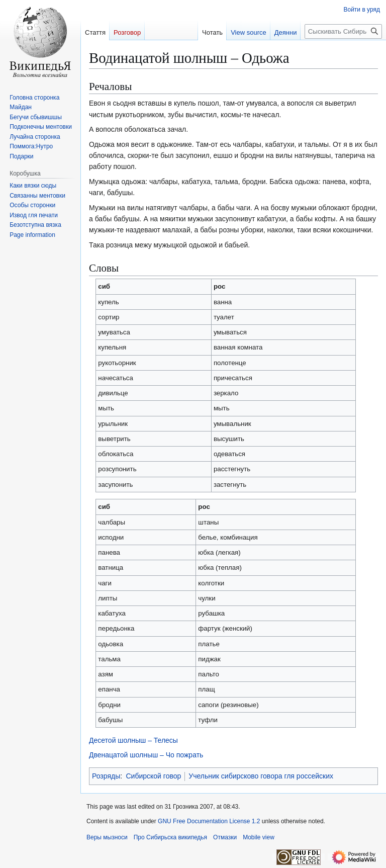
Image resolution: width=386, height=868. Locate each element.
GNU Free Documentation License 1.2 (209, 821)
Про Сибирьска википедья (170, 837)
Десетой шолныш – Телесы (133, 740)
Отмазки (225, 837)
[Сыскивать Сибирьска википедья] (343, 31)
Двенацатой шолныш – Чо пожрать (146, 755)
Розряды (106, 776)
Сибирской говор (154, 776)
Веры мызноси (107, 837)
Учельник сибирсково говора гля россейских (261, 776)
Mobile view (259, 837)
